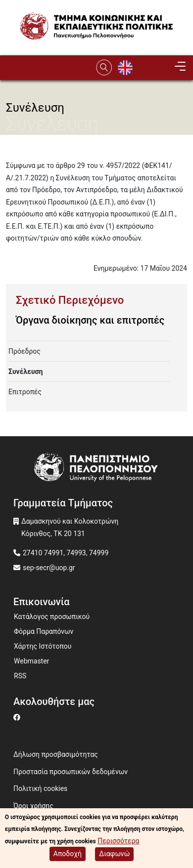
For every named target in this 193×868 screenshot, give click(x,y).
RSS (20, 676)
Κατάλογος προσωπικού (52, 617)
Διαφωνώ (114, 855)
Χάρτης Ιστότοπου (43, 646)
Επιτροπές (25, 392)
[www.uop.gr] (96, 468)
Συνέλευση (25, 372)
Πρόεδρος (24, 351)
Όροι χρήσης (33, 806)
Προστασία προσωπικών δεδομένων (71, 772)
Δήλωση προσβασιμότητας (56, 754)
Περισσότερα (118, 842)
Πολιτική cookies (40, 788)
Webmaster (31, 661)
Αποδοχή (68, 855)
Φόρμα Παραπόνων (44, 631)
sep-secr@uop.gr (49, 568)
